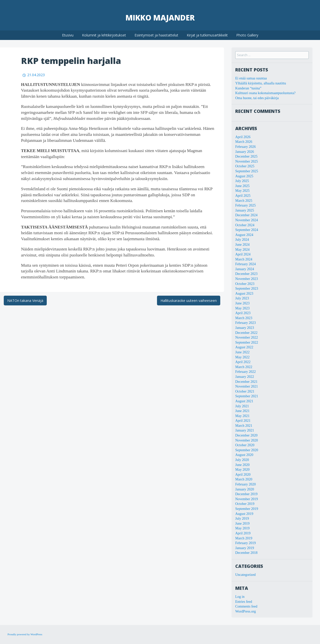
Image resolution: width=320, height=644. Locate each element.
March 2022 (244, 367)
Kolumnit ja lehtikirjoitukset (104, 35)
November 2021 (247, 386)
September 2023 (247, 289)
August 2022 (244, 347)
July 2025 (242, 181)
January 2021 (245, 430)
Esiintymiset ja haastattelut (156, 35)
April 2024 (243, 254)
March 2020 (244, 479)
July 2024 (242, 240)
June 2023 (242, 303)
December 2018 (246, 553)
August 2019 (244, 514)
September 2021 (247, 396)
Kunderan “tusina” (248, 88)
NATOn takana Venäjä (25, 301)
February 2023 (245, 323)
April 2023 (243, 313)
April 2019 (243, 533)
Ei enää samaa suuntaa (251, 78)
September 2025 (247, 171)
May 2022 (242, 357)
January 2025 (245, 210)
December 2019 (246, 494)
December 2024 (246, 215)
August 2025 (244, 176)
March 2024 (244, 259)
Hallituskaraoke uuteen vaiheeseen (189, 301)
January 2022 (245, 377)
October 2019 (245, 504)
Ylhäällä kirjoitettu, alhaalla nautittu (261, 83)
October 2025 (245, 166)
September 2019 (247, 509)
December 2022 (246, 333)
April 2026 (243, 137)
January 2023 (245, 328)
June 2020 (242, 465)
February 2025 (245, 205)
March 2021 (244, 426)
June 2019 (242, 524)
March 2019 (244, 538)
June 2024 (242, 245)
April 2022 (243, 362)
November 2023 (247, 279)
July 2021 (242, 406)
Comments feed (246, 606)
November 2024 (247, 220)
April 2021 (243, 421)
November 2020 (247, 440)
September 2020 (247, 450)
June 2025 (242, 186)
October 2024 (245, 225)
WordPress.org (245, 611)
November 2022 (247, 337)
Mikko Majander (160, 18)
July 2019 (242, 519)
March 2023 (244, 318)
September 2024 (247, 230)
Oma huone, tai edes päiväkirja (257, 98)
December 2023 (246, 274)
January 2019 (245, 548)
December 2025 (246, 156)
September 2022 (247, 342)
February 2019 (245, 543)
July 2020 (242, 460)
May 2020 (242, 470)
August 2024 (244, 235)
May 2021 (242, 416)
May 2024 (242, 250)
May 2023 (242, 308)
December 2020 (246, 435)
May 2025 (242, 191)
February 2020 (245, 484)
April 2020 (243, 475)
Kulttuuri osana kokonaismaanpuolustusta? (265, 93)
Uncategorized (245, 575)
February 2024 (245, 264)
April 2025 (243, 196)
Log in (240, 597)
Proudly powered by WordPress (25, 634)
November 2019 (247, 499)
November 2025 (247, 161)
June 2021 (242, 411)
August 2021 (244, 401)
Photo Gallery (247, 35)
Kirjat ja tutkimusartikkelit (207, 35)
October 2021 (245, 391)
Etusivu (68, 35)
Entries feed (244, 602)
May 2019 (242, 528)
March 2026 (244, 142)
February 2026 (245, 147)
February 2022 (245, 372)
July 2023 (242, 298)
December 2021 (246, 382)
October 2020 (245, 445)
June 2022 (242, 352)
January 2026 (245, 152)
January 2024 (245, 269)
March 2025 (244, 201)
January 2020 (245, 489)
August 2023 (244, 294)
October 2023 (245, 284)
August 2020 (244, 455)
